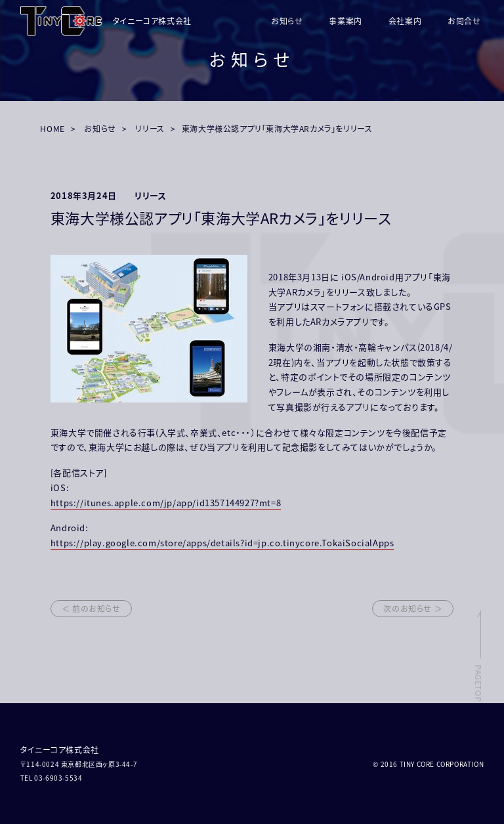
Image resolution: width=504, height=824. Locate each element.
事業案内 (345, 21)
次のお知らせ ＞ (413, 609)
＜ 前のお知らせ (91, 609)
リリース (150, 129)
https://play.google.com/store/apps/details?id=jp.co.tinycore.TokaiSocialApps (222, 543)
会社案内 (405, 21)
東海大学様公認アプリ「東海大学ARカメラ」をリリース (277, 129)
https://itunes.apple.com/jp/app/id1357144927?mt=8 (166, 503)
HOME (52, 129)
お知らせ (287, 21)
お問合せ (464, 21)
